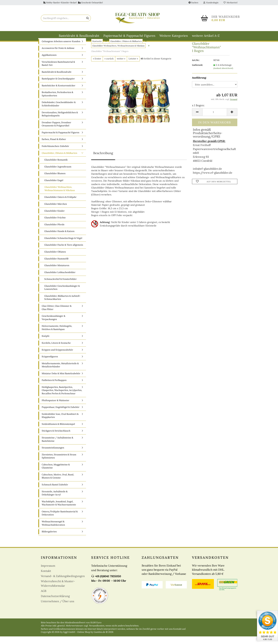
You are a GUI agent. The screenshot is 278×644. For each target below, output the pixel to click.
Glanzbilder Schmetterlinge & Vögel (63, 246)
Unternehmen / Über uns (57, 609)
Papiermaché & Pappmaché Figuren (129, 36)
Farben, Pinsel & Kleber (54, 147)
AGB (44, 598)
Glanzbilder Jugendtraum (58, 174)
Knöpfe (46, 344)
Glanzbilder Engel (54, 188)
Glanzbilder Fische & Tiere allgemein (64, 253)
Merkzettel (230, 3)
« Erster (97, 66)
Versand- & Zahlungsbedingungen (63, 584)
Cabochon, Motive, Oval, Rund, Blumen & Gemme (58, 484)
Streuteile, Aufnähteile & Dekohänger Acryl (55, 501)
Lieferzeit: (197, 73)
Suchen (193, 3)
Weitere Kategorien (174, 36)
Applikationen (49, 63)
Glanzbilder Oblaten (55, 259)
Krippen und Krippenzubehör (57, 357)
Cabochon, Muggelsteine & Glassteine (56, 474)
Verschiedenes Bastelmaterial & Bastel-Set (58, 71)
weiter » (121, 66)
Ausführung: (199, 85)
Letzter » (133, 66)
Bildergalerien (49, 539)
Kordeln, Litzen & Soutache (56, 350)
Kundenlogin (211, 3)
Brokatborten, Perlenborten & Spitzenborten (57, 102)
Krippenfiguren (50, 364)
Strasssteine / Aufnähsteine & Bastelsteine (57, 447)
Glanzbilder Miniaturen (57, 273)
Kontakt (46, 578)
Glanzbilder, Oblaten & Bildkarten (59, 161)
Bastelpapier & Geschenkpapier (58, 86)
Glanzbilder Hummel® (56, 266)
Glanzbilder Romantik (56, 167)
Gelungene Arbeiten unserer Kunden (61, 49)
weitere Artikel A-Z (206, 36)
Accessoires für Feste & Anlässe (58, 56)
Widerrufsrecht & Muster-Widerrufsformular (58, 591)
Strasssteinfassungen (53, 455)
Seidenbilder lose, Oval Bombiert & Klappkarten (60, 423)
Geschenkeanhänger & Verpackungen (54, 325)
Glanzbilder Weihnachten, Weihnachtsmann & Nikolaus (60, 196)
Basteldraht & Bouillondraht (79, 36)
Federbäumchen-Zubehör (55, 154)
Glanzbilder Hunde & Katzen (59, 239)
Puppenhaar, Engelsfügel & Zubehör (61, 415)
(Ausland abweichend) (223, 76)
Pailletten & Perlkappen (54, 388)
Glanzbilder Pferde (54, 232)
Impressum (48, 573)
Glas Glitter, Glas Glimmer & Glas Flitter (57, 315)
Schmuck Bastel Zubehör (55, 492)
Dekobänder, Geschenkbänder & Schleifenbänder (59, 112)
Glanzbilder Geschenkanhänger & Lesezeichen (62, 295)
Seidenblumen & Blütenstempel (58, 432)
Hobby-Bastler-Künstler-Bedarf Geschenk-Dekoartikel (73, 3)
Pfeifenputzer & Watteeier (55, 408)
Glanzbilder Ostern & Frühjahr (60, 205)
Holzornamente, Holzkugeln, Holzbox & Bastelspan (57, 335)
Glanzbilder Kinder (54, 218)
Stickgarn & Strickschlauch (56, 439)
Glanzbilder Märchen (56, 212)
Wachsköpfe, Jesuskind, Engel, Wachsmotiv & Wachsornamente (59, 511)
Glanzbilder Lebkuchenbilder (60, 280)
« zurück (109, 66)
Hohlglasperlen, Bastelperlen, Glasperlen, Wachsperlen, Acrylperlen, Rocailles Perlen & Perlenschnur (62, 398)
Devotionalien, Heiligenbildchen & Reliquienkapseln (60, 122)
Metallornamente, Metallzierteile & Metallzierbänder (60, 373)
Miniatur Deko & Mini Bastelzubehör (61, 381)
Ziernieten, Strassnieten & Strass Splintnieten (59, 464)
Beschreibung (103, 161)
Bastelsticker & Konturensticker (59, 93)
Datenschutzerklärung (55, 604)
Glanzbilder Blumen (55, 181)
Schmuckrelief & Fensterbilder (60, 287)
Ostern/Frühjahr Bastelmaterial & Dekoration (60, 521)
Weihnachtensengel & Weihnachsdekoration (53, 531)
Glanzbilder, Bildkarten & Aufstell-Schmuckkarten (62, 305)
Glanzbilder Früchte (55, 225)
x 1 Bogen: (198, 113)
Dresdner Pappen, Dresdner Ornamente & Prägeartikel (56, 132)
